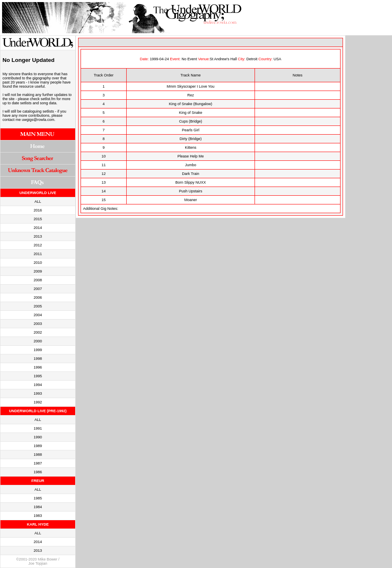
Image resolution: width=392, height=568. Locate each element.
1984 (38, 507)
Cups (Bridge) (191, 121)
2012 (38, 245)
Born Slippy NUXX (191, 182)
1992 (38, 402)
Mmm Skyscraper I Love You (191, 86)
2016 (38, 210)
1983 (38, 516)
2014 (38, 228)
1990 (38, 437)
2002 (38, 332)
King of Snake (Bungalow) (191, 104)
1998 (38, 359)
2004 (38, 315)
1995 (38, 376)
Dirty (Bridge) (190, 139)
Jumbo (190, 165)
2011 (38, 254)
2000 (38, 341)
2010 (38, 263)
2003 (38, 324)
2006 (38, 298)
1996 (38, 367)
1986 (38, 472)
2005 (38, 306)
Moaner (191, 200)
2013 (38, 236)
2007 (38, 289)
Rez (191, 95)
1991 (38, 428)
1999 (38, 350)
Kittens (191, 148)
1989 (38, 446)
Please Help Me (191, 156)
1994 (38, 385)
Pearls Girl (191, 130)
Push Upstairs (191, 191)
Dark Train (191, 174)
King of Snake (191, 113)
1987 (38, 463)
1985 (38, 498)
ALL (38, 202)
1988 (38, 455)
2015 (38, 219)
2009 (38, 271)
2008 (38, 280)
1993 (38, 393)
